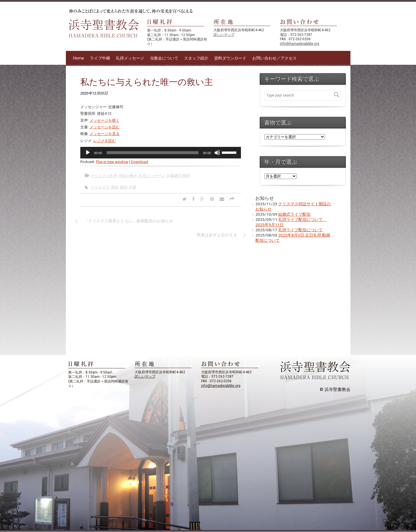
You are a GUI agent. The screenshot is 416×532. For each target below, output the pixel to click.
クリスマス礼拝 (104, 176)
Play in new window (112, 162)
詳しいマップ (224, 35)
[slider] (153, 153)
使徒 (114, 187)
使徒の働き (128, 176)
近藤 (132, 187)
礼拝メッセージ (130, 58)
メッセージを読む (105, 127)
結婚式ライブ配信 (294, 214)
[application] (161, 153)
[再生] (88, 153)
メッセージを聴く (105, 120)
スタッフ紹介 (196, 58)
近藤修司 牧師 (178, 176)
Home (79, 58)
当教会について (164, 58)
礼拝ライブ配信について (300, 230)
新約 (123, 187)
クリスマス (100, 187)
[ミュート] (217, 153)
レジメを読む (105, 141)
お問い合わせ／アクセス (274, 58)
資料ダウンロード (230, 58)
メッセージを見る (105, 134)
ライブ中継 (100, 58)
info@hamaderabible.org (300, 44)
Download (140, 162)
